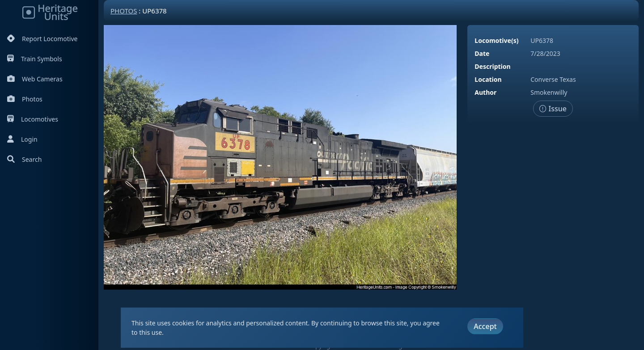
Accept (485, 326)
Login (22, 139)
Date (482, 53)
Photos (25, 99)
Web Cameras (35, 79)
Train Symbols (35, 59)
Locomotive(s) (496, 40)
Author (485, 92)
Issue (553, 109)
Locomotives (33, 119)
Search (24, 159)
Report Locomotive (42, 39)
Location (488, 79)
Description (492, 66)
